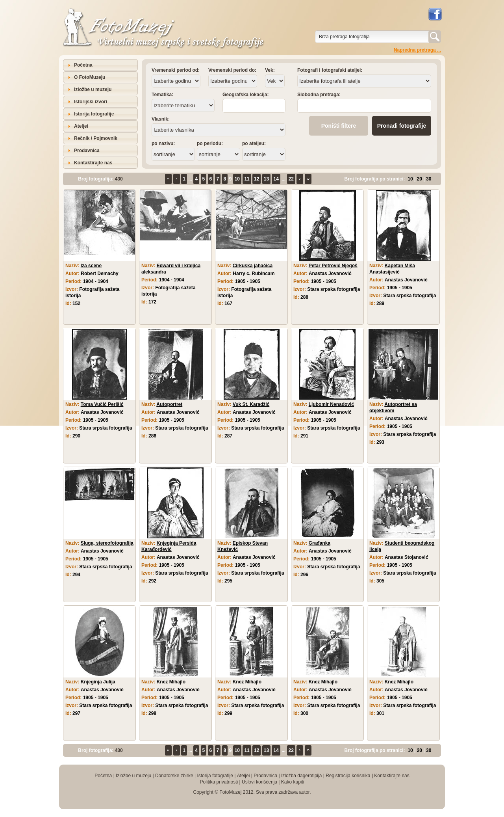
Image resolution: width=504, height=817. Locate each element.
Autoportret (169, 404)
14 (276, 179)
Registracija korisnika (348, 776)
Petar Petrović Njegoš (333, 266)
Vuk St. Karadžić (251, 404)
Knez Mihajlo (171, 682)
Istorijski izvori (91, 102)
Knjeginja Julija (98, 682)
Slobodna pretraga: (319, 95)
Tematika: (162, 95)
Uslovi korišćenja (259, 782)
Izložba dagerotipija (301, 776)
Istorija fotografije (94, 114)
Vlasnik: (161, 119)
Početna (83, 65)
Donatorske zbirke (174, 776)
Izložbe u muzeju (93, 89)
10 (237, 179)
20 (420, 179)
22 (291, 179)
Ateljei (81, 126)
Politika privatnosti (219, 782)
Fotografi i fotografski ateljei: (330, 70)
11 (247, 179)
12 (257, 179)
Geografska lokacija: (246, 95)
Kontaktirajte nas (93, 163)
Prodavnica (87, 151)
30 (429, 179)
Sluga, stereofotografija (107, 543)
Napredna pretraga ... (417, 50)
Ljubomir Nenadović (331, 404)
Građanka (320, 543)
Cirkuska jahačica (253, 266)
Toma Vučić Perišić (102, 404)
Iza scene (91, 266)
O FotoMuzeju (90, 77)
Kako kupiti (293, 782)
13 (266, 179)
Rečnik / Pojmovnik (96, 138)
